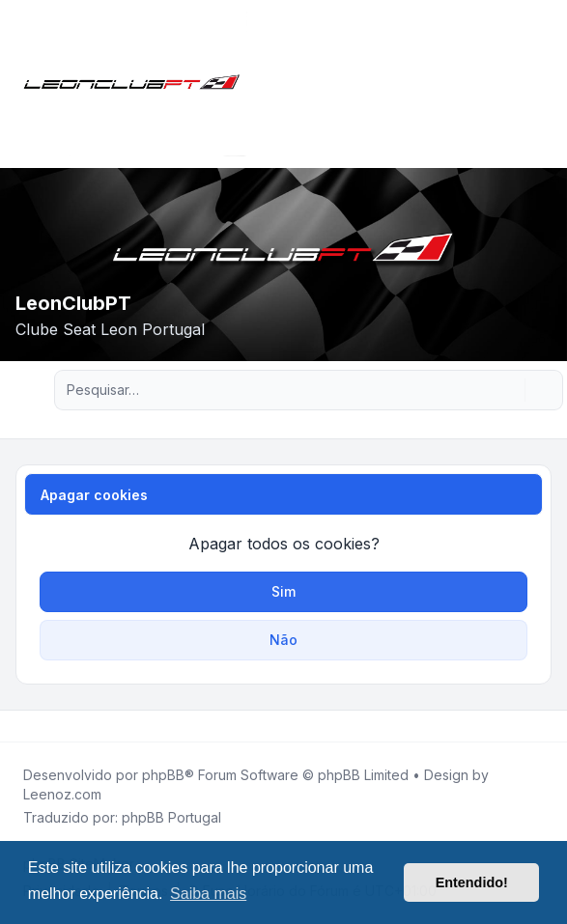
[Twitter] (35, 726)
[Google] (66, 726)
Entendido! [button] (472, 882)
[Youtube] (50, 726)
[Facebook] (19, 726)
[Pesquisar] (508, 390)
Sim (283, 591)
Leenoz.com (62, 794)
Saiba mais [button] (208, 894)
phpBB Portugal (171, 817)
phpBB (163, 775)
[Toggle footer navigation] (544, 726)
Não (283, 640)
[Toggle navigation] (544, 84)
